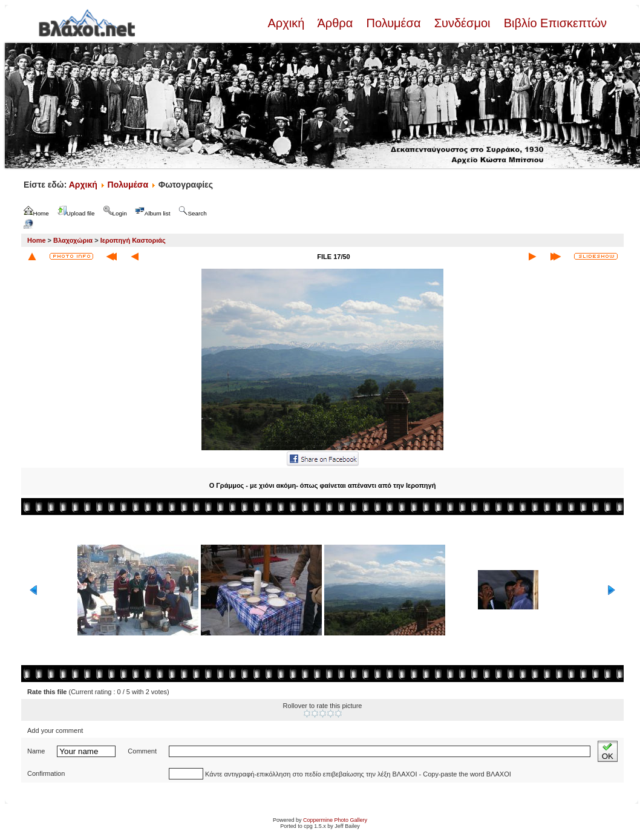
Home (37, 240)
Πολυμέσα (393, 23)
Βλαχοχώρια (73, 240)
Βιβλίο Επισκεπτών (553, 23)
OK (608, 751)
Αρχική (287, 23)
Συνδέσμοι (462, 23)
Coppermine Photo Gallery (335, 820)
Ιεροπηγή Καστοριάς (133, 240)
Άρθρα (335, 23)
